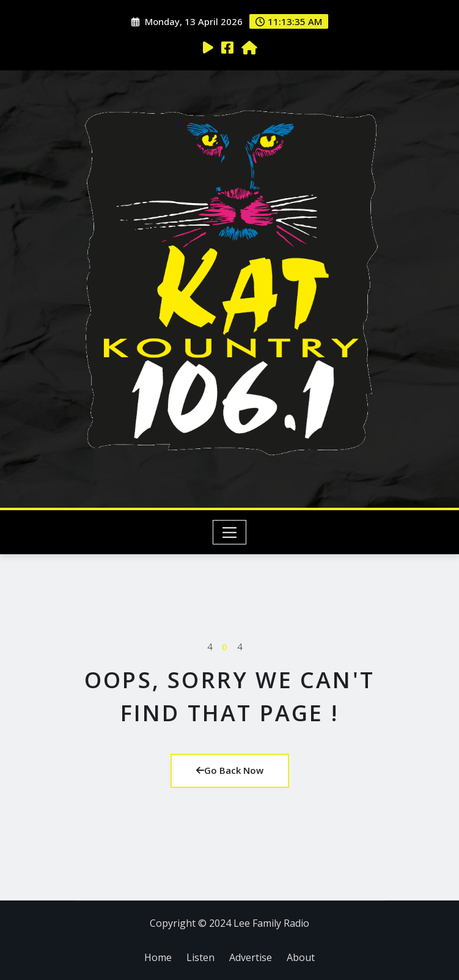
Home (158, 957)
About (301, 957)
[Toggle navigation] (230, 532)
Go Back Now (230, 770)
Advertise (251, 957)
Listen (200, 957)
